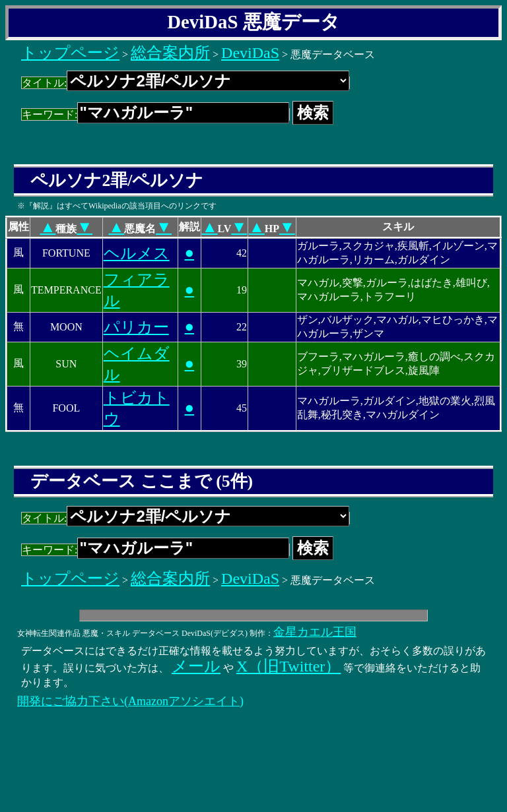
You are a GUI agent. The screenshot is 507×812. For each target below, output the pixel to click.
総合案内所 (170, 53)
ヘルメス (137, 253)
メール (196, 666)
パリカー (136, 327)
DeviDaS (250, 53)
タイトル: (186, 83)
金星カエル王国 (315, 632)
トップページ (70, 53)
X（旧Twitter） (288, 666)
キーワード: (155, 114)
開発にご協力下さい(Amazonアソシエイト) (130, 701)
